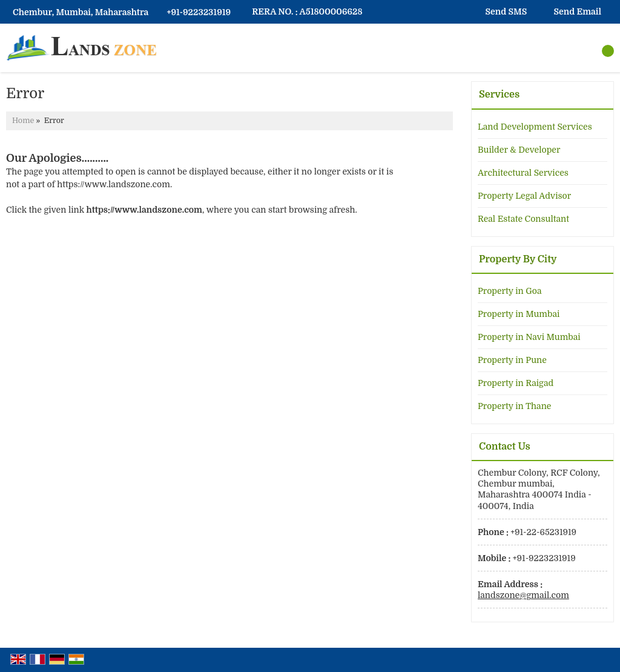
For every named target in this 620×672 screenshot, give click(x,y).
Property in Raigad (516, 383)
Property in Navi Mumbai (529, 337)
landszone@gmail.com (523, 595)
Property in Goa (510, 291)
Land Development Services (535, 127)
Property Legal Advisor (524, 196)
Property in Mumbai (519, 314)
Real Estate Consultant (523, 219)
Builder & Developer (519, 150)
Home (23, 121)
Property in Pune (512, 360)
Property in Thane (514, 406)
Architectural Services (523, 173)
